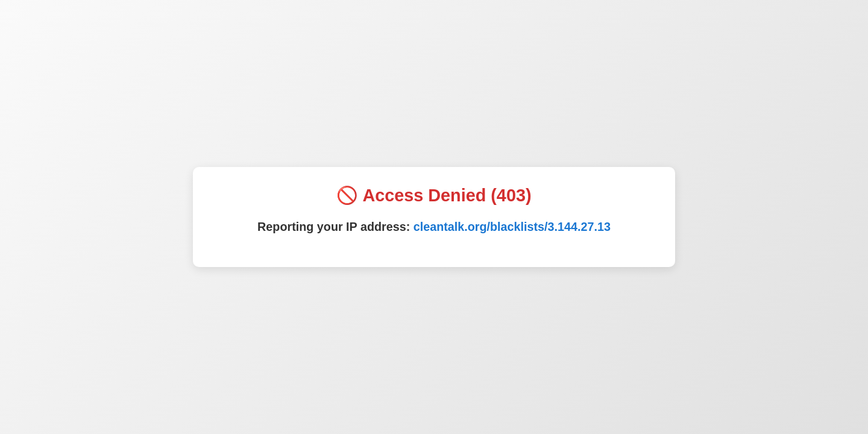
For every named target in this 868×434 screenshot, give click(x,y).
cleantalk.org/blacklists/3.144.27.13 (512, 227)
